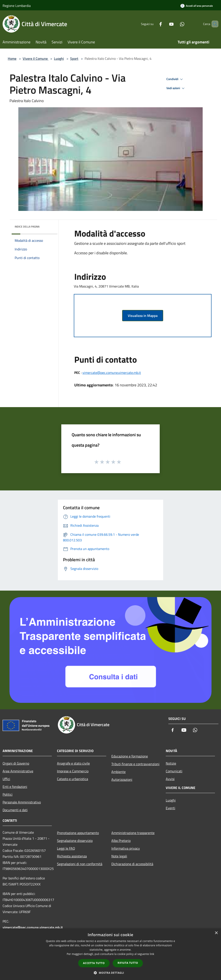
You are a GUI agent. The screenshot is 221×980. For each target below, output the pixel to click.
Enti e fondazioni (15, 787)
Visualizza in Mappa (143, 316)
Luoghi (59, 58)
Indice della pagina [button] (27, 227)
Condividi (175, 79)
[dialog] (110, 954)
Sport (74, 58)
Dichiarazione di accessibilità (132, 864)
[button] (110, 973)
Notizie (171, 763)
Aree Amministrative (18, 771)
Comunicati (174, 771)
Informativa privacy (126, 848)
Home (12, 58)
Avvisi (170, 779)
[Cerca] (213, 24)
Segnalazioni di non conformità (80, 864)
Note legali (119, 856)
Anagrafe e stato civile (73, 763)
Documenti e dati (15, 810)
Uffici (6, 779)
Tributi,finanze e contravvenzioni (135, 764)
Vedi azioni (176, 88)
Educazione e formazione (130, 756)
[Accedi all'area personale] (197, 6)
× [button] (216, 933)
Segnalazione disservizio (75, 841)
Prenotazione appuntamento (78, 833)
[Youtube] (164, 24)
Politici (8, 794)
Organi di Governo (16, 763)
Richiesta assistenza (72, 856)
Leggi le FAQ (66, 848)
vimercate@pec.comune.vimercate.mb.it (112, 373)
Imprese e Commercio (73, 771)
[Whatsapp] (175, 24)
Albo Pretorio (121, 841)
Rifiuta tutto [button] (128, 963)
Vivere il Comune (36, 58)
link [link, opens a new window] (152, 954)
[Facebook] (153, 24)
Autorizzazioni (122, 779)
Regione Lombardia (17, 6)
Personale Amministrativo (22, 802)
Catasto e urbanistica (73, 779)
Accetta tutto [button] (94, 963)
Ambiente (118, 772)
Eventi (170, 808)
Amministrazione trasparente (133, 833)
